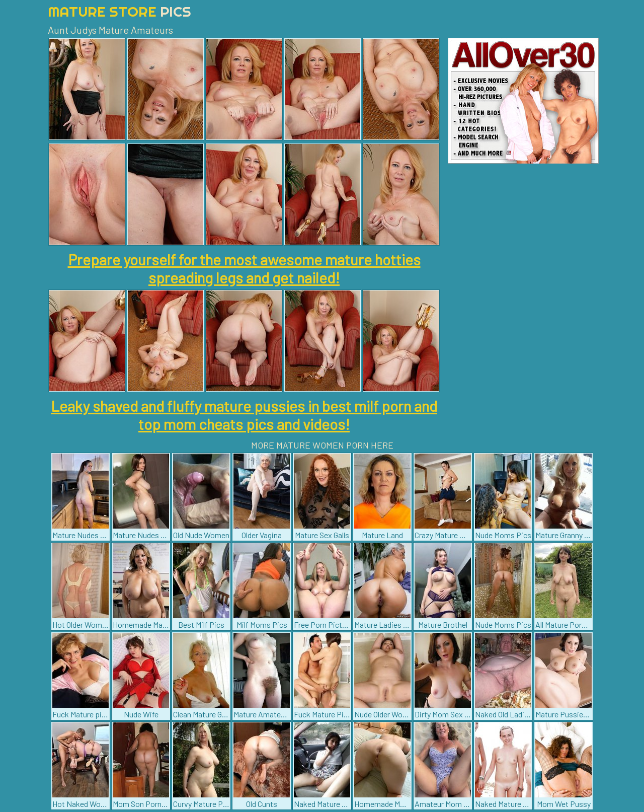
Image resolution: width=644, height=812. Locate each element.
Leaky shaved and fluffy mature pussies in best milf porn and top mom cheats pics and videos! (244, 415)
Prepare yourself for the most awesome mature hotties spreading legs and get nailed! (244, 268)
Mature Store (119, 11)
